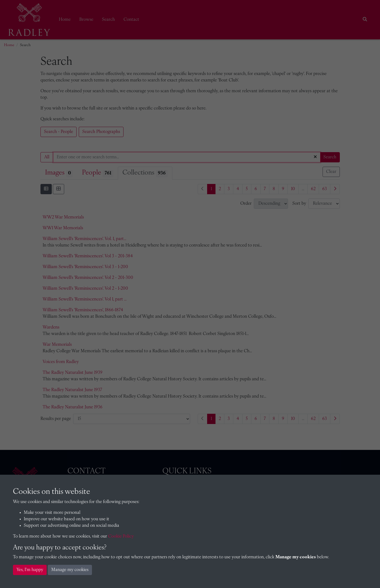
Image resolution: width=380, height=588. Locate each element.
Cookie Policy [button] (121, 536)
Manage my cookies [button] (70, 570)
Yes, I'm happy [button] (30, 570)
